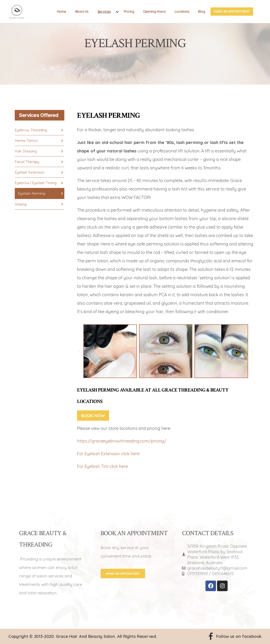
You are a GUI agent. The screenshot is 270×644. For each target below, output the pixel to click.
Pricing (129, 13)
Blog (202, 13)
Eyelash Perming (32, 193)
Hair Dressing (26, 151)
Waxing (21, 204)
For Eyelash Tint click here (102, 466)
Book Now (93, 416)
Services (104, 13)
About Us (82, 13)
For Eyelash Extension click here (108, 454)
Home (62, 13)
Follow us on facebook (239, 636)
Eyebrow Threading (31, 130)
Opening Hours (154, 13)
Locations (182, 13)
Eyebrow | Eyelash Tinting (36, 183)
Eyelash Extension (30, 172)
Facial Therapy (27, 162)
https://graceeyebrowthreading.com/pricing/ (122, 441)
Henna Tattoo (26, 140)
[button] (80, 351)
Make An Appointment (232, 13)
